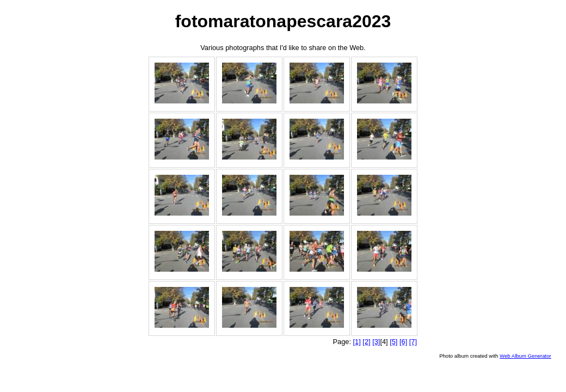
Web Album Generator (525, 356)
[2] (366, 342)
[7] (413, 342)
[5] (393, 342)
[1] (357, 342)
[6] (403, 342)
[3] (376, 342)
